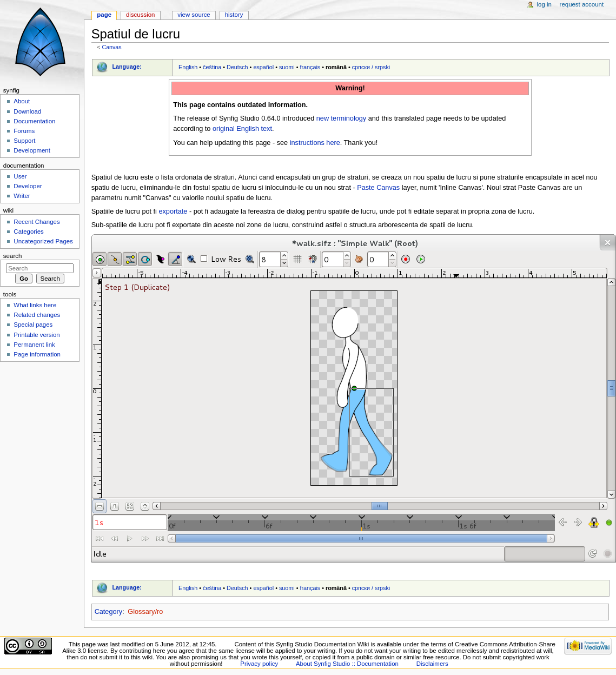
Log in (544, 4)
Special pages (33, 325)
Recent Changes (37, 222)
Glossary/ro (145, 612)
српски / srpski (371, 67)
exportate (173, 211)
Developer (28, 186)
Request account (582, 4)
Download (27, 111)
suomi (287, 67)
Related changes (37, 315)
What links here (35, 305)
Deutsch (237, 67)
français (310, 67)
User (20, 176)
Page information (37, 354)
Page (104, 15)
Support (24, 141)
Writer (22, 196)
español (263, 67)
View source (194, 15)
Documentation (34, 121)
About (22, 101)
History (234, 15)
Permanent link (34, 345)
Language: (127, 67)
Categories (28, 231)
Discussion (140, 15)
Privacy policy (259, 664)
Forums (24, 131)
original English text (242, 129)
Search (13, 256)
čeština (212, 67)
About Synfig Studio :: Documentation (347, 664)
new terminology (341, 118)
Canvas (111, 47)
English (188, 67)
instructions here (315, 143)
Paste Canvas (378, 188)
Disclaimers (432, 664)
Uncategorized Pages (43, 241)
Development (32, 150)
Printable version (37, 335)
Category (108, 612)
